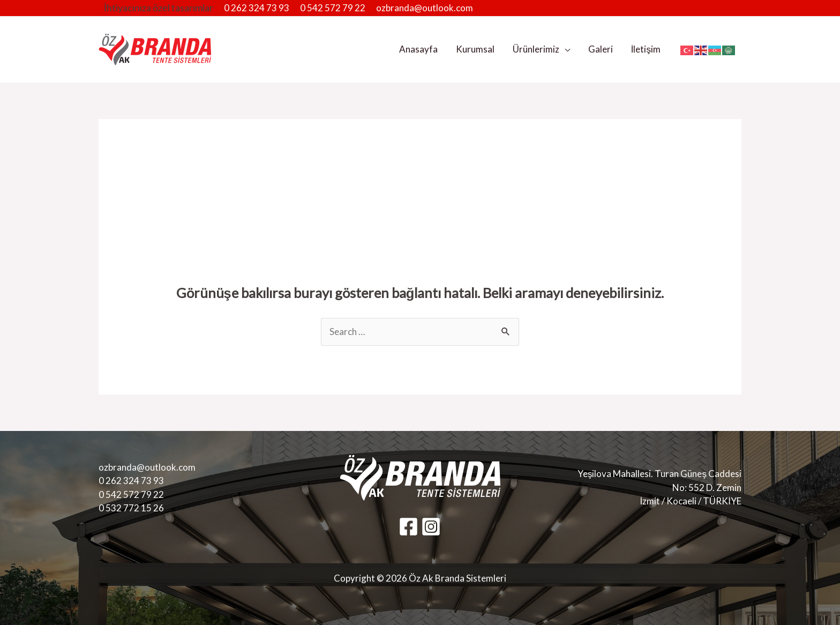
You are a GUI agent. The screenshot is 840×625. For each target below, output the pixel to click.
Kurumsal (475, 49)
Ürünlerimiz (536, 49)
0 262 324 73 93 (257, 8)
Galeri (601, 49)
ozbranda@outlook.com (425, 8)
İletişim (646, 49)
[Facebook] (408, 527)
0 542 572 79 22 (333, 8)
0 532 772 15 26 (131, 508)
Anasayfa (418, 49)
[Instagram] (431, 527)
